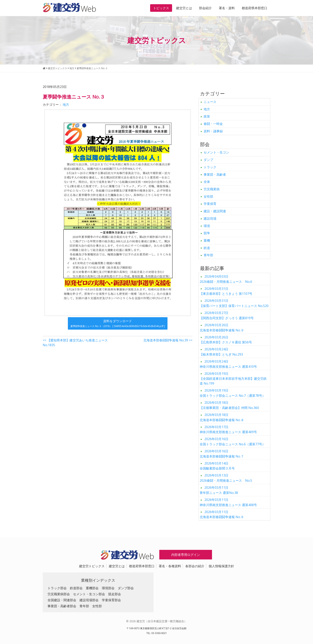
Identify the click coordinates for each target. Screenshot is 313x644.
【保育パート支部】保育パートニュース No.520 (234, 303)
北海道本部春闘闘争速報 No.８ (222, 417)
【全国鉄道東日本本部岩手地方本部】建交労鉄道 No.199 (233, 379)
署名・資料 (227, 8)
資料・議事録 (213, 131)
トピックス (161, 8)
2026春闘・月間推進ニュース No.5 (226, 478)
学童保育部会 (111, 600)
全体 (207, 182)
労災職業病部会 (59, 594)
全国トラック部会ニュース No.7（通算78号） (232, 393)
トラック (210, 167)
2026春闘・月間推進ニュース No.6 (226, 279)
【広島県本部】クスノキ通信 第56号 (226, 340)
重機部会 (92, 588)
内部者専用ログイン (186, 555)
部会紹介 (205, 8)
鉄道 (207, 248)
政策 (207, 116)
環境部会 (108, 588)
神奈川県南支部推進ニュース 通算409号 (228, 430)
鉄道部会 (76, 588)
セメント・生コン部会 (89, 594)
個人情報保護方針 (221, 566)
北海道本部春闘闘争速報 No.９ (222, 328)
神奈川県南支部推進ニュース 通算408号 (228, 502)
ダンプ (208, 160)
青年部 (208, 255)
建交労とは (184, 8)
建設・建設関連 (215, 211)
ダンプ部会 (126, 588)
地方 (66, 105)
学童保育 (210, 204)
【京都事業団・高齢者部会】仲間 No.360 (229, 405)
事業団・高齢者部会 (62, 606)
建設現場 (210, 218)
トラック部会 (57, 588)
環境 (207, 226)
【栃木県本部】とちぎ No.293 (221, 352)
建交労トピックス (92, 566)
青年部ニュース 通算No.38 (219, 490)
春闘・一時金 (213, 124)
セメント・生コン (216, 152)
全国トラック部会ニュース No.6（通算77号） (232, 442)
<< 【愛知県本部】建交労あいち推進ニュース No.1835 (75, 343)
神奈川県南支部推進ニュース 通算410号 (228, 364)
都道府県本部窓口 (255, 8)
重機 (207, 240)
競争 (207, 233)
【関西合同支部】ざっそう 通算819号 (227, 315)
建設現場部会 (89, 600)
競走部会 (115, 594)
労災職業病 (212, 189)
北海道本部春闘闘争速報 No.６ (222, 514)
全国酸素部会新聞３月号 (217, 466)
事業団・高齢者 (215, 174)
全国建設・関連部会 (62, 600)
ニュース (210, 102)
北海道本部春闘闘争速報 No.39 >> (168, 340)
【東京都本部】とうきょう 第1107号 (226, 291)
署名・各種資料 (170, 566)
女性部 (208, 196)
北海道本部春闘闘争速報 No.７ (222, 454)
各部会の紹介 (195, 566)
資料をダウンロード (118, 323)
